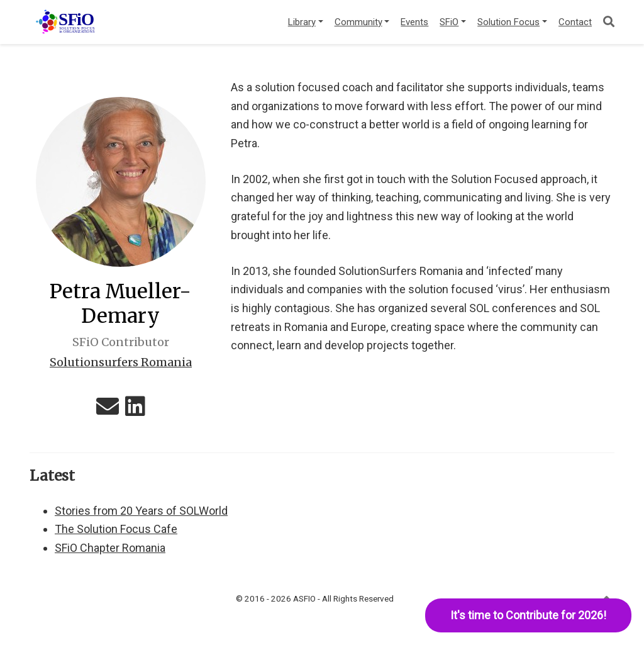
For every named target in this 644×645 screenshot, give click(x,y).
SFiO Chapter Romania (110, 548)
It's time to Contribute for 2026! (528, 615)
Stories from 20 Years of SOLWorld (141, 511)
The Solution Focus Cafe (116, 529)
